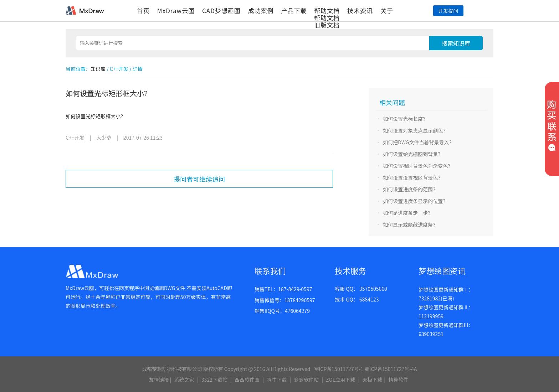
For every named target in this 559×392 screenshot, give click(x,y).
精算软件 (398, 380)
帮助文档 (327, 11)
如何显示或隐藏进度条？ (410, 225)
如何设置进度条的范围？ (410, 189)
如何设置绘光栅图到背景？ (413, 154)
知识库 (98, 69)
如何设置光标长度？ (405, 119)
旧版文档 (327, 25)
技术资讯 (360, 11)
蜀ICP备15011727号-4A (391, 369)
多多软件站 (306, 380)
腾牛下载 (277, 380)
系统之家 (184, 380)
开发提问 (448, 11)
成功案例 (261, 11)
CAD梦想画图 (221, 11)
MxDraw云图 (176, 11)
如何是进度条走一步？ (408, 213)
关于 (387, 11)
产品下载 (294, 11)
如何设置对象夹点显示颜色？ (415, 130)
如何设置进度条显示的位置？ (415, 201)
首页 (143, 11)
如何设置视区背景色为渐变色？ (418, 166)
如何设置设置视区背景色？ (413, 177)
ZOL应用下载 (340, 380)
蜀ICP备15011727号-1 (339, 369)
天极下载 (372, 380)
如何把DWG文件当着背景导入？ (418, 142)
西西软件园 (247, 380)
